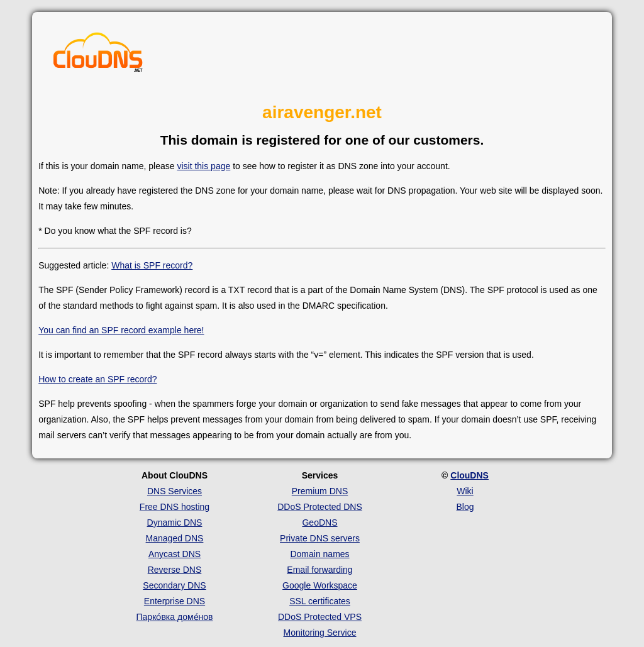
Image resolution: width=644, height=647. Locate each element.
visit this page (203, 166)
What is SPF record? (152, 265)
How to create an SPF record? (97, 379)
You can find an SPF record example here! (121, 330)
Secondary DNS (174, 585)
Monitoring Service (320, 633)
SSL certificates (320, 601)
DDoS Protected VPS (320, 617)
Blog (465, 507)
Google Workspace (320, 585)
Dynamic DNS (175, 523)
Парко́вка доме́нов (175, 617)
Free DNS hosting (175, 507)
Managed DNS (175, 538)
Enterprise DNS (175, 601)
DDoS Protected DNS (320, 507)
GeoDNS (319, 523)
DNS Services (175, 491)
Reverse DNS (175, 570)
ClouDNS (469, 475)
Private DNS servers (320, 538)
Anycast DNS (175, 554)
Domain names (319, 554)
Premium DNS (320, 491)
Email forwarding (319, 570)
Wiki (465, 491)
